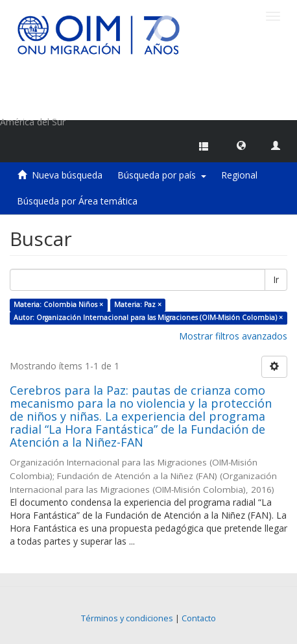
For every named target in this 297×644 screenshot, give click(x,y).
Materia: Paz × (138, 304)
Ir (276, 279)
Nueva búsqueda (67, 175)
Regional (239, 175)
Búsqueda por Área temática (77, 201)
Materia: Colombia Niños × (58, 304)
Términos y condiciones (127, 618)
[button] (241, 145)
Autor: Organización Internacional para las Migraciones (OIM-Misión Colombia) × (148, 317)
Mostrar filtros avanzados (233, 336)
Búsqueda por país (162, 175)
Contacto (199, 618)
